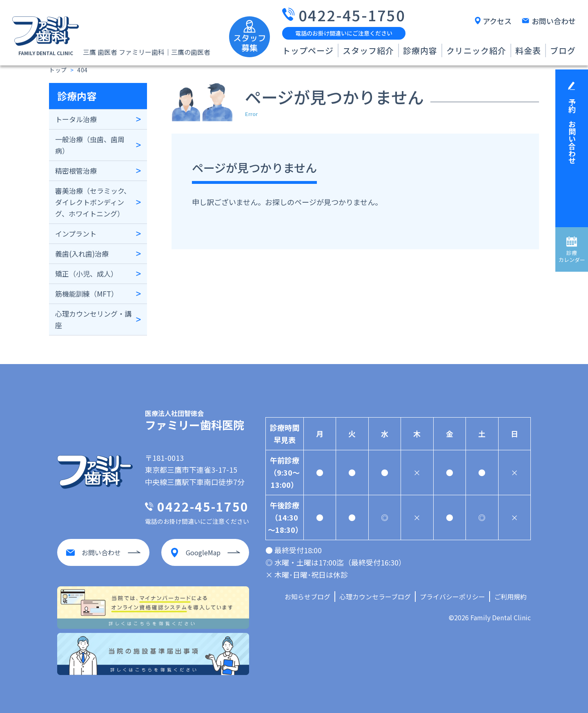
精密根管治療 (76, 171)
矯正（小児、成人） (86, 274)
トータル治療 (76, 119)
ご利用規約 (510, 597)
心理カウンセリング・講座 (93, 319)
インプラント (76, 234)
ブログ (563, 50)
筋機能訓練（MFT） (87, 294)
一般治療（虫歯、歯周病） (90, 145)
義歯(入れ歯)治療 (82, 254)
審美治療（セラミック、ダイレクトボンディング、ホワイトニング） (93, 202)
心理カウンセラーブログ (375, 597)
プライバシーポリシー (452, 597)
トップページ (308, 50)
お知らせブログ (307, 597)
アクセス (497, 21)
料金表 (528, 50)
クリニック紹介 (476, 50)
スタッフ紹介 (368, 50)
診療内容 (420, 50)
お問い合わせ (554, 21)
